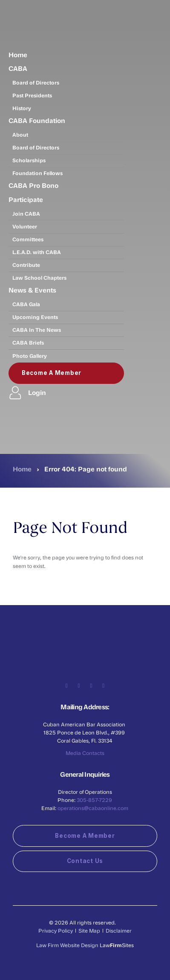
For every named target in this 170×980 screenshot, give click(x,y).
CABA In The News (37, 330)
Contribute (26, 265)
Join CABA (26, 214)
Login (27, 393)
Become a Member (52, 373)
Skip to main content (0, 0)
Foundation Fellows (37, 173)
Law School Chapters (39, 278)
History (22, 108)
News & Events (32, 290)
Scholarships (29, 160)
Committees (28, 239)
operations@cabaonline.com (93, 808)
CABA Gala (26, 304)
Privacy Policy (56, 930)
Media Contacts (85, 753)
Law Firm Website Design (67, 945)
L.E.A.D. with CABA (37, 252)
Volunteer (25, 226)
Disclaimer (119, 930)
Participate (26, 199)
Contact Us (85, 861)
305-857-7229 (94, 800)
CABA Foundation (37, 120)
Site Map (89, 930)
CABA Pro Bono (33, 185)
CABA (18, 68)
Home (18, 55)
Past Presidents (32, 95)
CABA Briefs (28, 342)
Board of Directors (36, 82)
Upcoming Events (35, 317)
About (20, 135)
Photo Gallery (30, 356)
